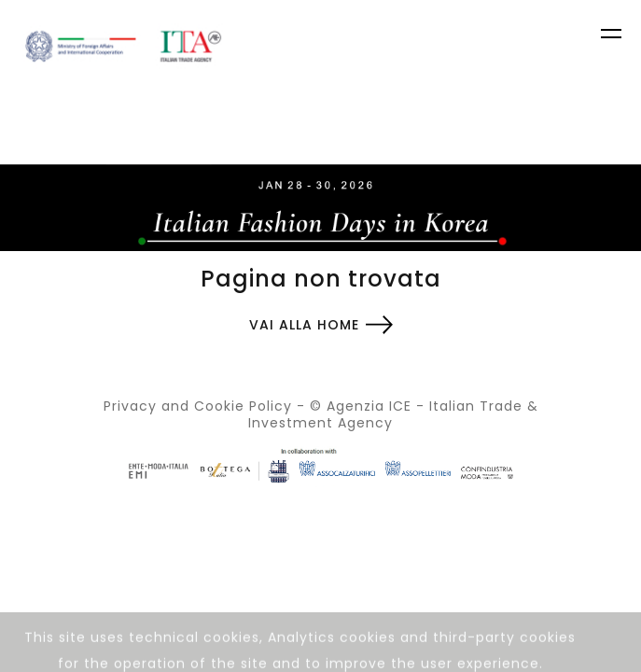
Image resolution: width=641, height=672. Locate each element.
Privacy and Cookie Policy (198, 406)
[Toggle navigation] (613, 36)
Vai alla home (304, 325)
